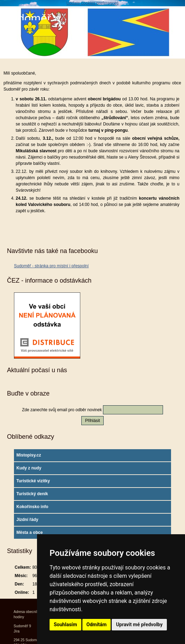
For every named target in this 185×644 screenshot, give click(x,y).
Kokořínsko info (32, 507)
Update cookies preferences (92, 3)
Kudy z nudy (29, 468)
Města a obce (29, 532)
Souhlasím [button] (65, 624)
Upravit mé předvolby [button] (139, 624)
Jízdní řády (27, 520)
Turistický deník (32, 494)
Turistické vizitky (33, 481)
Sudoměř (27, 18)
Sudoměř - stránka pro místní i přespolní (51, 266)
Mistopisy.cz (29, 455)
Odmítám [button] (97, 624)
